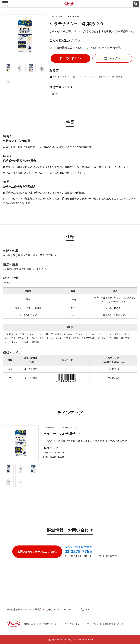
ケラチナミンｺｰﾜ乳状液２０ (78, 609)
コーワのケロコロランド (50, 624)
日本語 (55, 94)
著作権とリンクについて (113, 624)
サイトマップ (93, 624)
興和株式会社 (30, 624)
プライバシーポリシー (74, 624)
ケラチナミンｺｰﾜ (53, 609)
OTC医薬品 (36, 609)
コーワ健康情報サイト (16, 609)
